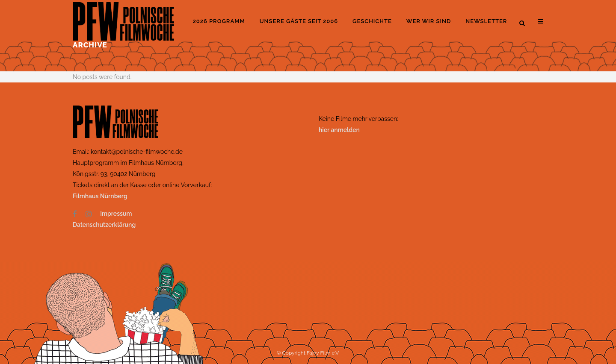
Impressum (116, 214)
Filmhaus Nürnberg (100, 196)
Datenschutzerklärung (104, 225)
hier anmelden (339, 130)
